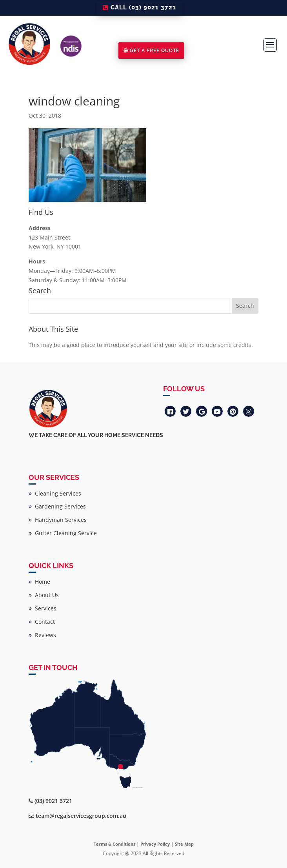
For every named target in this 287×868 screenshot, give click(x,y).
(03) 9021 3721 (53, 801)
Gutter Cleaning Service (63, 533)
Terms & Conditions (114, 844)
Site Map (184, 844)
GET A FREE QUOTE (154, 51)
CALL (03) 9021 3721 (143, 7)
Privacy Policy (155, 844)
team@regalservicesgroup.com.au (81, 816)
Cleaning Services (55, 493)
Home (39, 582)
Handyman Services (58, 520)
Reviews (42, 635)
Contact (42, 622)
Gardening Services (57, 506)
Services (43, 608)
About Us (44, 595)
